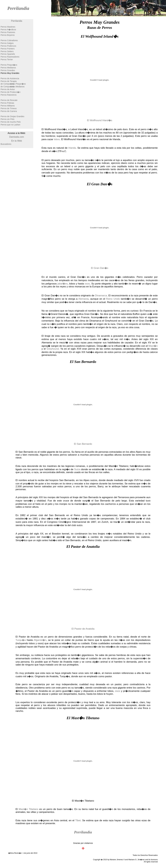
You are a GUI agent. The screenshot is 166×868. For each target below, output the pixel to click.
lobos (57, 139)
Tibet (78, 820)
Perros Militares (8, 106)
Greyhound (53, 349)
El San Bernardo (83, 444)
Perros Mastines (8, 27)
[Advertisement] (17, 202)
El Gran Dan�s (100, 268)
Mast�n (153, 346)
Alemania (83, 299)
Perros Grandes (8, 70)
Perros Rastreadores (10, 57)
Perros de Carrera (9, 111)
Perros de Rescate (9, 100)
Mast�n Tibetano (28, 809)
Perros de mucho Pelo (11, 122)
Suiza (77, 469)
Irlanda (72, 148)
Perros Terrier (7, 59)
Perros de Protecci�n (11, 92)
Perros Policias (7, 103)
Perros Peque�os (9, 65)
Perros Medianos (8, 68)
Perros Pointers (8, 49)
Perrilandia (18, 8)
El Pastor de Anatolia (83, 629)
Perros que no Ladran (10, 125)
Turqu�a (21, 640)
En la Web (17, 141)
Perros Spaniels (8, 54)
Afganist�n (40, 640)
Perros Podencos (8, 46)
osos (87, 284)
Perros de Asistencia (10, 78)
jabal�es (63, 284)
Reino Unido (113, 299)
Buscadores (6, 144)
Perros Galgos (7, 43)
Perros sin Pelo (7, 119)
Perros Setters (7, 51)
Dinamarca (101, 296)
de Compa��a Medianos (13, 87)
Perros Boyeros (8, 35)
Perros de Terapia (9, 81)
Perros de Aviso (8, 89)
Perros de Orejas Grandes (12, 116)
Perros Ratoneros (9, 95)
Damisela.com (17, 137)
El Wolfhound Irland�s (100, 120)
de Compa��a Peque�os (13, 84)
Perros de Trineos (9, 108)
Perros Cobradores (9, 40)
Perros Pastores (8, 32)
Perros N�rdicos (8, 30)
